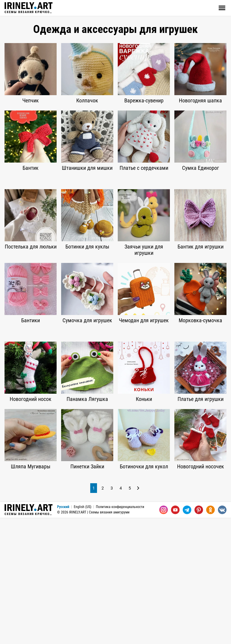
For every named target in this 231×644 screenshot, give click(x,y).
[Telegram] (187, 636)
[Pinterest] (199, 636)
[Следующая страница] (138, 614)
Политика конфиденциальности (120, 633)
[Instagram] (164, 636)
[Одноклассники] (210, 636)
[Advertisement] (115, 212)
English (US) (83, 633)
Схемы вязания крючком (29, 8)
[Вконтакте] (222, 636)
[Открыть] (222, 8)
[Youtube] (175, 636)
